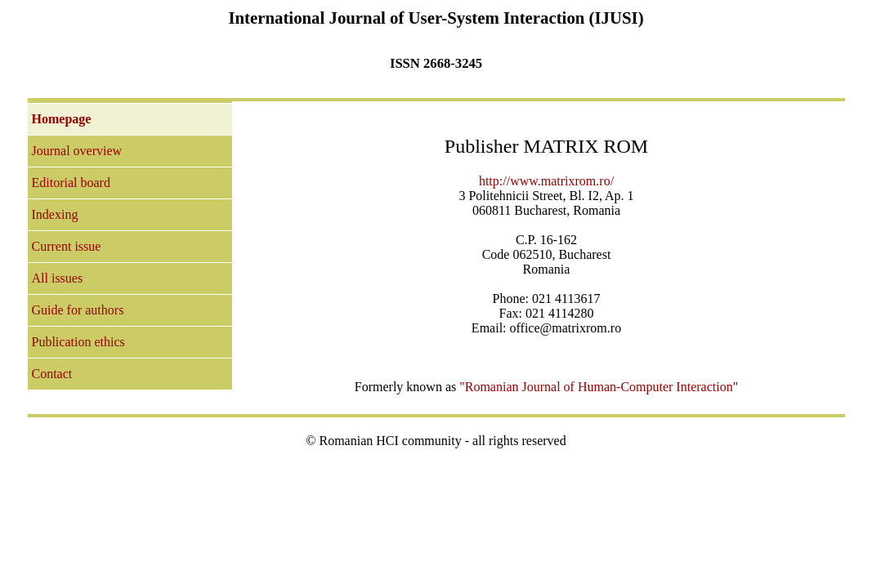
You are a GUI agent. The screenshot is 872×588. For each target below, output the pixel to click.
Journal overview (77, 151)
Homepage (62, 119)
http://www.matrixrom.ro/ (546, 181)
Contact (52, 374)
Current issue (67, 246)
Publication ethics (78, 342)
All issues (58, 278)
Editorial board (71, 183)
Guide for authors (78, 310)
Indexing (55, 214)
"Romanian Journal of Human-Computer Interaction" (599, 387)
